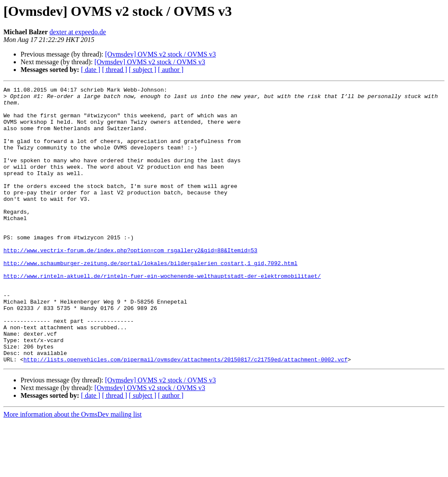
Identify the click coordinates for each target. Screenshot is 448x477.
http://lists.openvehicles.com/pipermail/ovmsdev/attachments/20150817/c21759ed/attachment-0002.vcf (186, 414)
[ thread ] (115, 70)
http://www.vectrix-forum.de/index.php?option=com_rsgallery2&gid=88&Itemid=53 (130, 283)
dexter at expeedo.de (78, 32)
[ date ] (91, 70)
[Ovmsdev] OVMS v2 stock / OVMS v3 (160, 54)
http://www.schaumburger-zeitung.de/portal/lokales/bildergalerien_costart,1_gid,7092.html (150, 299)
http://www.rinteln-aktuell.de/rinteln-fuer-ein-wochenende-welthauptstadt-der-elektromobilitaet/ (162, 314)
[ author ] (171, 70)
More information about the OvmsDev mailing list (73, 470)
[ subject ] (143, 70)
